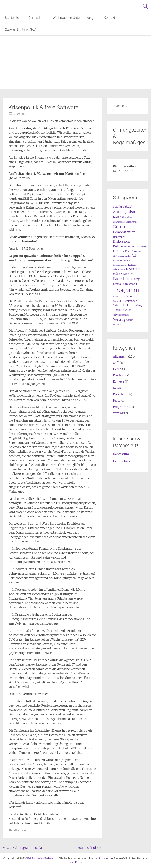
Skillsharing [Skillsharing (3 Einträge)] (133, 305)
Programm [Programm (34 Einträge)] (127, 290)
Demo (117, 369)
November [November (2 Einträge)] (127, 274)
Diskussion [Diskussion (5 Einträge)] (122, 241)
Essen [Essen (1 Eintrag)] (122, 251)
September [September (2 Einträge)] (130, 301)
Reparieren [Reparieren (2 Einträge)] (125, 297)
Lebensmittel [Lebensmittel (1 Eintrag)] (119, 269)
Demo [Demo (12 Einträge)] (119, 227)
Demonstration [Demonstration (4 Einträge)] (124, 232)
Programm (121, 407)
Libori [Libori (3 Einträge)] (130, 269)
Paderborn (120, 394)
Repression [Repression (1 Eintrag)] (118, 301)
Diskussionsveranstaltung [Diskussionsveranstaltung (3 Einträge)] (130, 246)
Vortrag (118, 413)
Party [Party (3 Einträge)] (136, 279)
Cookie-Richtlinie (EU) (20, 29)
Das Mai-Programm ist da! (23, 848)
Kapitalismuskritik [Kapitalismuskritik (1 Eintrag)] (122, 261)
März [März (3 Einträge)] (116, 274)
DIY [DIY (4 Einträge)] (116, 251)
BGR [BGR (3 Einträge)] (116, 217)
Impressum (121, 454)
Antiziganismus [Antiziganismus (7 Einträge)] (127, 212)
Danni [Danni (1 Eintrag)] (134, 222)
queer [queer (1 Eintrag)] (116, 297)
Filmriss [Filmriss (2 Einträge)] (136, 251)
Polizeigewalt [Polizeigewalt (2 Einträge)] (129, 284)
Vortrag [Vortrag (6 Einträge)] (119, 319)
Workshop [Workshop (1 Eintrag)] (118, 325)
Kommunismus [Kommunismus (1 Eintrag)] (120, 265)
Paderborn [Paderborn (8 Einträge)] (122, 279)
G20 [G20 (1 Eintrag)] (115, 256)
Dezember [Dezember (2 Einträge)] (119, 237)
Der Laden (36, 18)
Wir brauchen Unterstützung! (74, 18)
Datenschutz (122, 461)
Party (117, 400)
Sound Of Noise (89, 848)
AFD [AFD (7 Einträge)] (128, 206)
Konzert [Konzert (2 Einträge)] (133, 265)
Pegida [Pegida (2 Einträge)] (117, 284)
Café (116, 363)
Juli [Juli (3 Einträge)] (134, 256)
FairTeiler (120, 375)
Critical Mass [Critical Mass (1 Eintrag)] (125, 217)
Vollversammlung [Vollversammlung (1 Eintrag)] (121, 315)
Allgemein (20, 830)
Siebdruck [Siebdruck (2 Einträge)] (119, 306)
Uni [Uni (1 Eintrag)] (131, 310)
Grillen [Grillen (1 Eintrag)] (128, 256)
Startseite (12, 18)
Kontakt (110, 18)
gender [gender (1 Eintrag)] (121, 256)
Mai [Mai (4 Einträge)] (137, 269)
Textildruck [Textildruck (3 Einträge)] (121, 310)
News (117, 388)
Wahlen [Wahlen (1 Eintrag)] (130, 320)
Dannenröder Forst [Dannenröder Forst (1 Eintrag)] (122, 222)
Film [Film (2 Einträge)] (128, 251)
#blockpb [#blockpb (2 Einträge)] (119, 207)
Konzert (119, 382)
